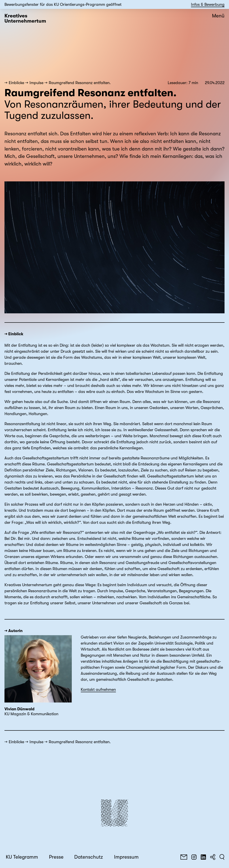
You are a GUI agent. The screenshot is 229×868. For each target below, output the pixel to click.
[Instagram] (194, 857)
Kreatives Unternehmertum (25, 18)
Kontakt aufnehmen (98, 690)
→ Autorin (14, 631)
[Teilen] (213, 857)
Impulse (36, 83)
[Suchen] (222, 857)
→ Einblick (14, 334)
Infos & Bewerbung (208, 4)
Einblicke (16, 83)
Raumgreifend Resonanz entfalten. (80, 83)
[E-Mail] (184, 857)
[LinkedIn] (203, 857)
